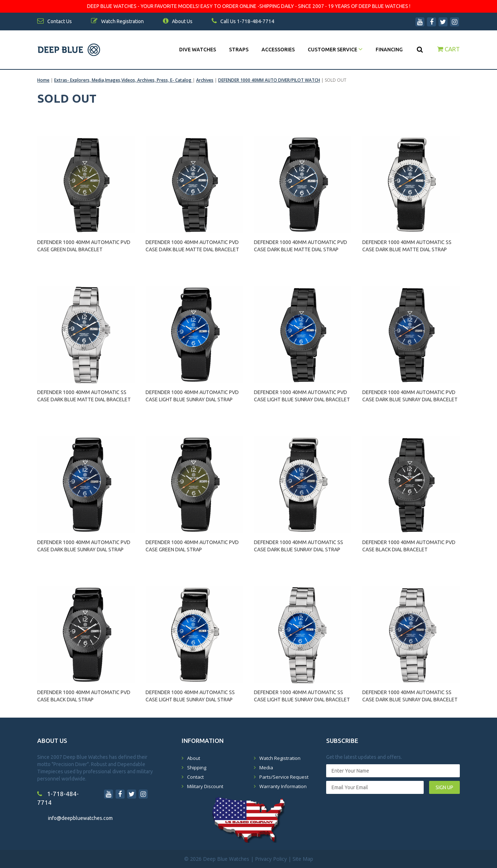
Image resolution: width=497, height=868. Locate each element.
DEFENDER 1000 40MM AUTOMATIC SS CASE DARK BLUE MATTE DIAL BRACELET (84, 396)
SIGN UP (444, 787)
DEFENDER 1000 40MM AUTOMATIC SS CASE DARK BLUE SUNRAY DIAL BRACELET (410, 696)
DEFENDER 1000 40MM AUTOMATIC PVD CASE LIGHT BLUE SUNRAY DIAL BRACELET (302, 396)
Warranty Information (283, 786)
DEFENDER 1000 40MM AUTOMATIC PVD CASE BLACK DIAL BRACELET (409, 546)
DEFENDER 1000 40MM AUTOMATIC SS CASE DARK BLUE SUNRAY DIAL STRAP (299, 546)
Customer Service (335, 50)
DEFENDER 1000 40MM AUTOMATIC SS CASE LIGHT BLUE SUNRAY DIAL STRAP (190, 696)
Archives (205, 80)
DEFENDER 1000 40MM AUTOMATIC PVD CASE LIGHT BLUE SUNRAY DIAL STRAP (192, 396)
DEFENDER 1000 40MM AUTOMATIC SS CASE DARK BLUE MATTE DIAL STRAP (407, 246)
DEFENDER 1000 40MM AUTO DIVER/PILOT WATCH (269, 80)
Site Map (303, 859)
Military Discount (205, 786)
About (194, 758)
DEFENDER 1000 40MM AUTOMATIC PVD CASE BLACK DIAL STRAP (84, 696)
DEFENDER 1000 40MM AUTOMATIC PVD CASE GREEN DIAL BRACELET (84, 246)
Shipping (197, 767)
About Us (178, 21)
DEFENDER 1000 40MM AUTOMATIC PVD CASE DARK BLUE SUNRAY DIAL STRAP (84, 546)
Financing (389, 50)
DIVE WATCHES (198, 50)
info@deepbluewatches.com (80, 818)
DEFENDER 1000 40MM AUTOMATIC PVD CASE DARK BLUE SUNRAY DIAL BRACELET (410, 396)
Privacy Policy (271, 859)
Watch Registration (280, 758)
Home (43, 80)
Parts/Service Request (284, 777)
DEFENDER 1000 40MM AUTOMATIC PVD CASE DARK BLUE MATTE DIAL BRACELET (192, 246)
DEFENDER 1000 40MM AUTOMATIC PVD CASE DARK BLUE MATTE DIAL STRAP (301, 246)
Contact (195, 777)
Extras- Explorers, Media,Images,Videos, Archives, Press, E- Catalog (123, 80)
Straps (239, 50)
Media (266, 767)
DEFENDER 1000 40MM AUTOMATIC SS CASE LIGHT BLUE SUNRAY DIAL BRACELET (302, 696)
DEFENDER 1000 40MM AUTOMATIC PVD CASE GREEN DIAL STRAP (192, 546)
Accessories (278, 50)
